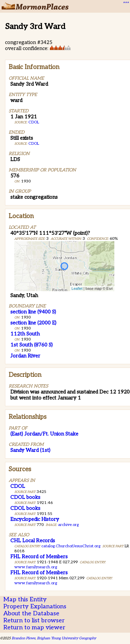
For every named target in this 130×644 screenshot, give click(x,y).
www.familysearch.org (36, 567)
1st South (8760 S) (31, 345)
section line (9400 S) (33, 312)
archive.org (68, 525)
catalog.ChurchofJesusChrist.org (71, 546)
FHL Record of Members (39, 557)
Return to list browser (34, 620)
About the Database (31, 613)
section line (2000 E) (33, 323)
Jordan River (25, 356)
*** (125, 4)
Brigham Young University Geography (66, 638)
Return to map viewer (34, 627)
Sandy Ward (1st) (30, 450)
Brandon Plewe (23, 638)
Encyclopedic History (35, 519)
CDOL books (25, 497)
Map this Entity (25, 599)
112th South (25, 334)
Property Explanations (35, 606)
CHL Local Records (33, 541)
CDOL (34, 122)
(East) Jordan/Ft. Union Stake (44, 434)
